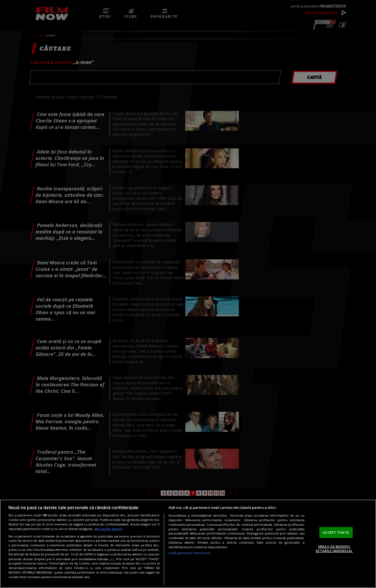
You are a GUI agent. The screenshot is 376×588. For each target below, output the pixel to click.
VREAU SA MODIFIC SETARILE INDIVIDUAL (334, 549)
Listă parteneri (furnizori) (189, 553)
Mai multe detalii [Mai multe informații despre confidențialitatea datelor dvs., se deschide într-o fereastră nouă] (108, 529)
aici (112, 559)
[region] (188, 544)
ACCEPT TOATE (336, 532)
